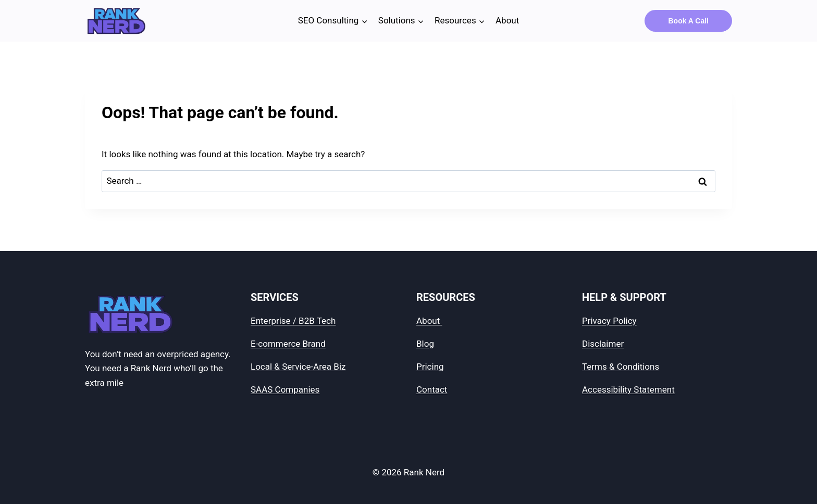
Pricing (430, 367)
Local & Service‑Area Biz (298, 367)
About (507, 20)
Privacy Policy (609, 321)
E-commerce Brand (288, 344)
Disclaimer (603, 344)
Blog (425, 344)
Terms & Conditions (621, 367)
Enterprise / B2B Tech (293, 321)
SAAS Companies (285, 389)
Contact (432, 389)
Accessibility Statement (628, 389)
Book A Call (688, 21)
